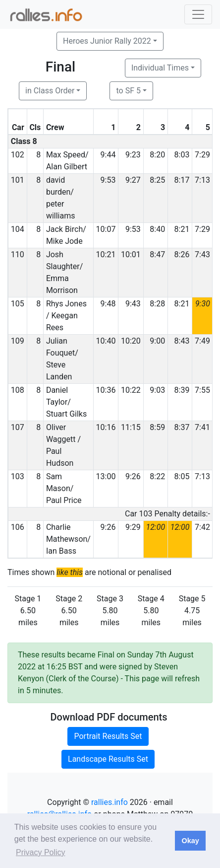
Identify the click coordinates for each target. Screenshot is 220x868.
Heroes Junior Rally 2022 (107, 41)
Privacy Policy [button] (41, 852)
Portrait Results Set (108, 736)
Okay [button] (190, 841)
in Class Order (50, 91)
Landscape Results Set (108, 759)
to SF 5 (128, 91)
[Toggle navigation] (198, 14)
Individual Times (160, 68)
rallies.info (110, 802)
